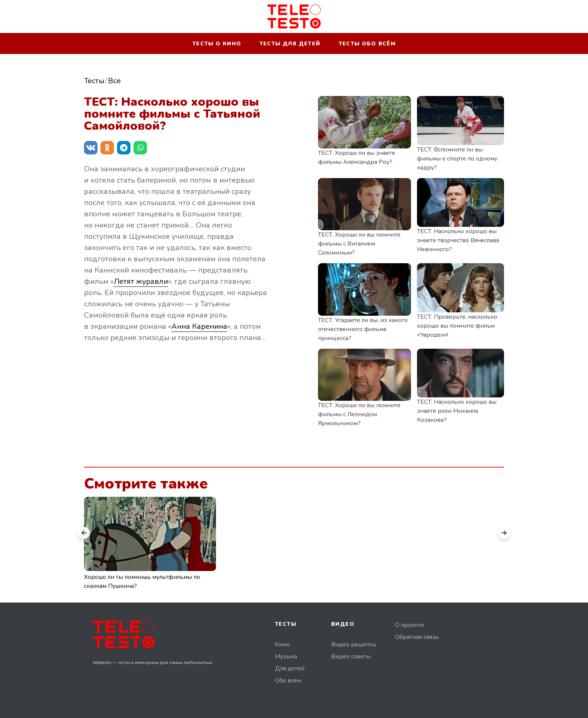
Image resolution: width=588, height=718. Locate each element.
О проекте (409, 625)
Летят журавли (141, 281)
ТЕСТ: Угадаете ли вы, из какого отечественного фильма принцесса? (363, 329)
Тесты (94, 81)
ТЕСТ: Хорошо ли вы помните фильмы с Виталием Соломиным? (359, 244)
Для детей (290, 669)
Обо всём (288, 681)
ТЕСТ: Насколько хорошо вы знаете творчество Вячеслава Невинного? (458, 240)
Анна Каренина (199, 326)
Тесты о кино (217, 44)
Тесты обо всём (367, 44)
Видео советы (351, 657)
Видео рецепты (354, 645)
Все (114, 81)
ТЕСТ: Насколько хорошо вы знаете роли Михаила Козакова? (457, 411)
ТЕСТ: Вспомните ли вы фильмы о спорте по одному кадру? (457, 159)
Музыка (286, 657)
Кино (282, 645)
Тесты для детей (290, 44)
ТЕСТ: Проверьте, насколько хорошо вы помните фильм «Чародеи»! (457, 326)
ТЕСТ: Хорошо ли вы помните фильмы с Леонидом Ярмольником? (359, 414)
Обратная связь (417, 637)
